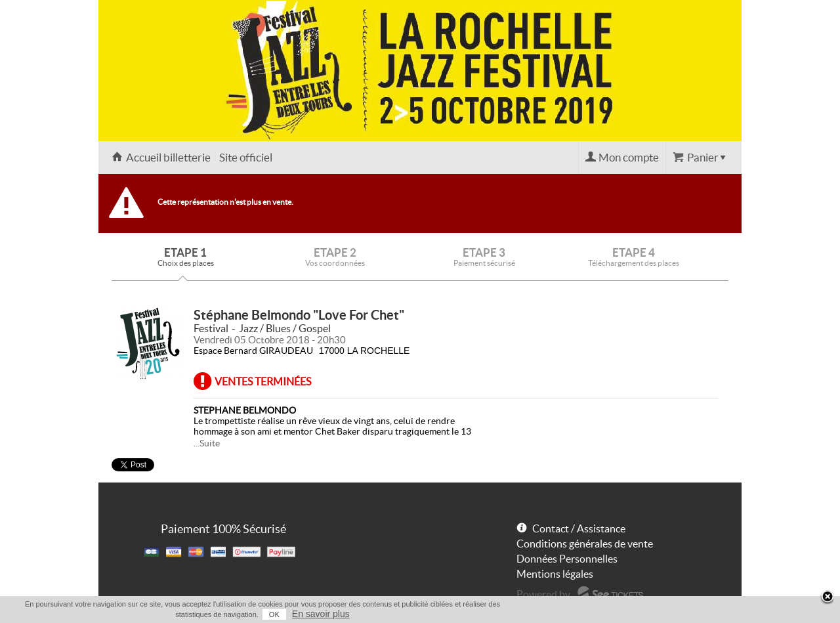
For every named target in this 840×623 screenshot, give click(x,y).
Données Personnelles (567, 559)
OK (274, 614)
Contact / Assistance (579, 528)
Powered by (543, 594)
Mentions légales (555, 574)
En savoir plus (321, 614)
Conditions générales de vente (585, 544)
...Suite (207, 443)
